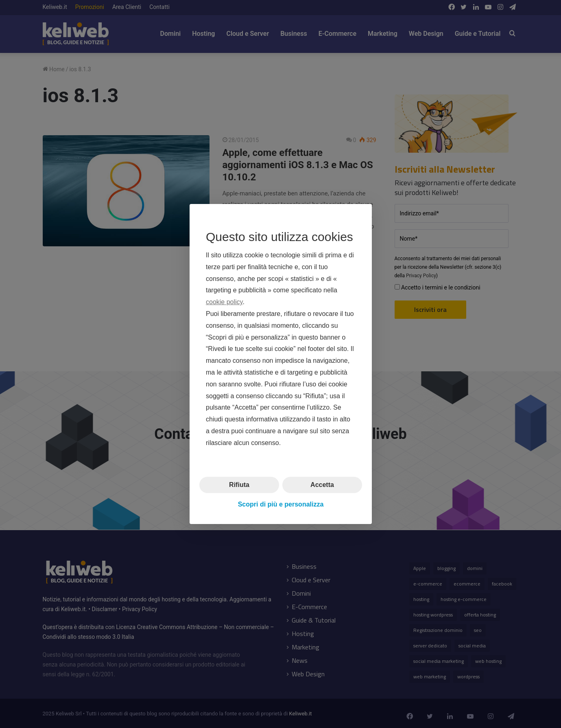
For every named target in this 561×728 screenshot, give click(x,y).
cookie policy (224, 302)
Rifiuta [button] (239, 484)
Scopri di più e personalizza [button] (280, 504)
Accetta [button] (322, 484)
